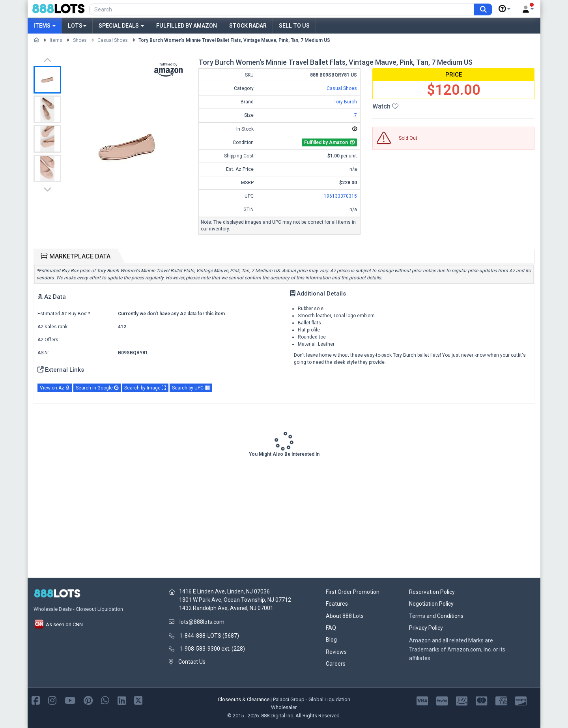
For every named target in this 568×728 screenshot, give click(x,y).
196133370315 (340, 196)
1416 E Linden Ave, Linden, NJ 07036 (224, 591)
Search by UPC (191, 388)
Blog (331, 640)
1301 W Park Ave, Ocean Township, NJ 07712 (235, 600)
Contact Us (192, 662)
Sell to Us (294, 26)
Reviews (336, 652)
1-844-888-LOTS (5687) (209, 636)
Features (337, 604)
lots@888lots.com (202, 622)
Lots (77, 26)
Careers (336, 664)
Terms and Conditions (436, 616)
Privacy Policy (426, 628)
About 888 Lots (345, 616)
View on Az (55, 388)
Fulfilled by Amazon (187, 26)
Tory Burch (345, 102)
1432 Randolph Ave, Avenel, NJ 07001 (226, 608)
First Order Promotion (353, 592)
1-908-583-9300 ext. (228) (212, 649)
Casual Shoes (113, 40)
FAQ (331, 628)
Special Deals (121, 26)
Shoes (80, 40)
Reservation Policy (432, 592)
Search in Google (97, 388)
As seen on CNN (58, 624)
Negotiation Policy (431, 604)
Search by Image (145, 388)
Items (45, 26)
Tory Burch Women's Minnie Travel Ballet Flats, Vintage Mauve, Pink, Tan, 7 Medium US (234, 40)
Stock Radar (248, 26)
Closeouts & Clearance (244, 699)
